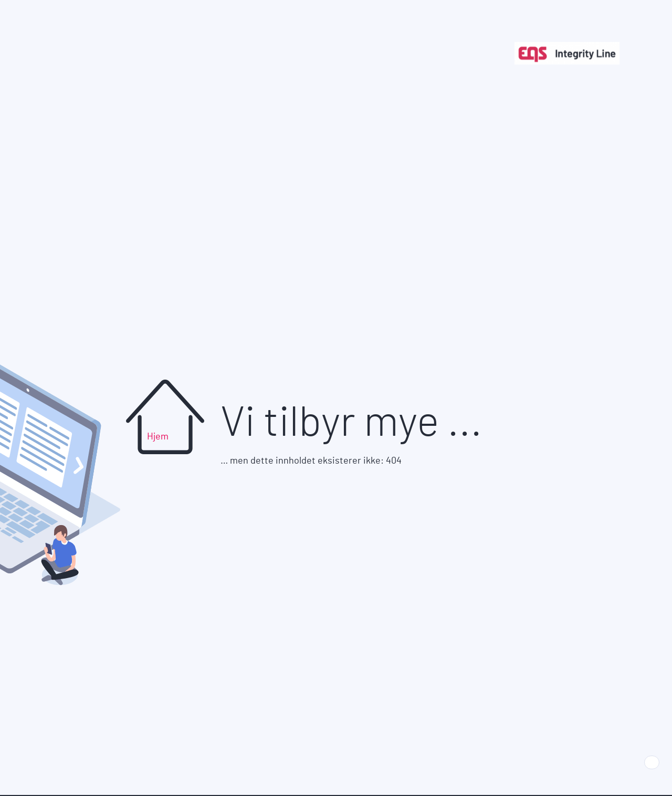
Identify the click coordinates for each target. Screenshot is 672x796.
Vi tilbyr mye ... (351, 423)
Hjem (158, 437)
